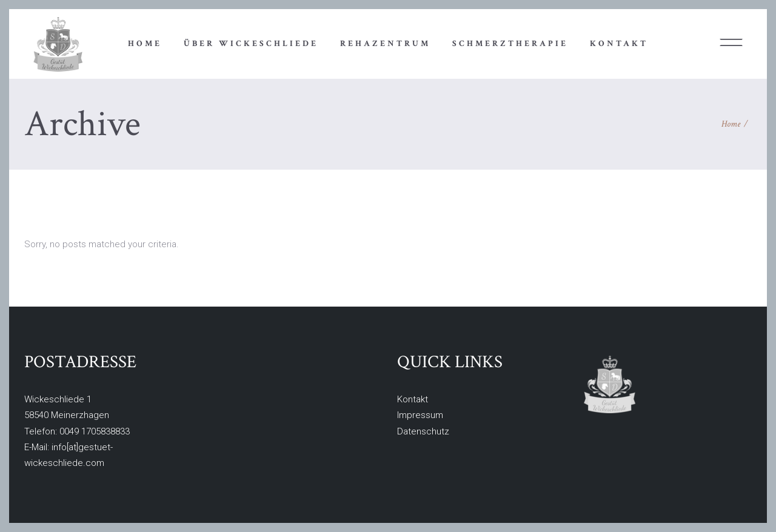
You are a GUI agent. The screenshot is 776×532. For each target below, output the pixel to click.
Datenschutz (423, 431)
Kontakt (413, 399)
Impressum (420, 415)
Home (731, 124)
